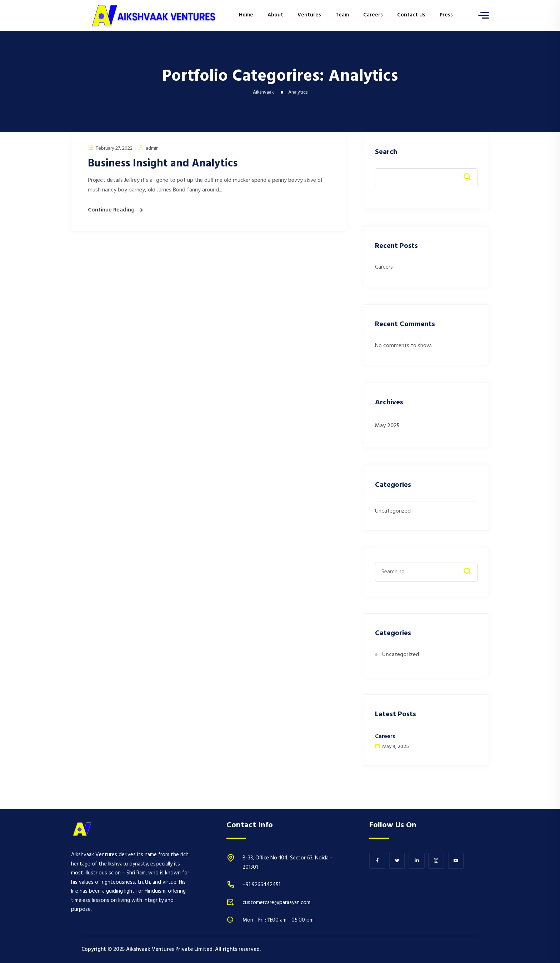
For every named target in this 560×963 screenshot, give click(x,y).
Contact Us (411, 15)
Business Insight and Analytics (163, 164)
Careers (373, 15)
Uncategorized (393, 511)
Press (446, 15)
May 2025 (387, 426)
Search (386, 152)
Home (246, 15)
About (275, 15)
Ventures (309, 15)
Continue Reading (111, 210)
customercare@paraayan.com (276, 903)
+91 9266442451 (261, 885)
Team (342, 15)
